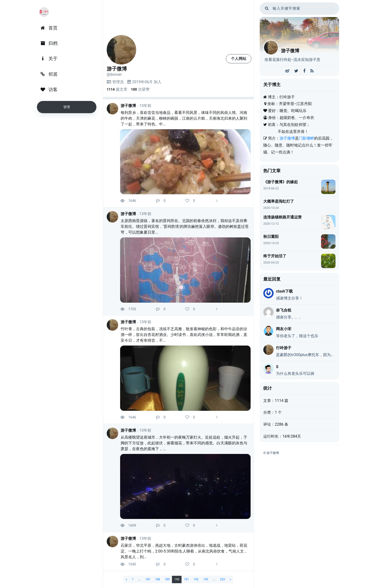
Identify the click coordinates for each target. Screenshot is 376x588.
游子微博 (128, 106)
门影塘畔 (306, 138)
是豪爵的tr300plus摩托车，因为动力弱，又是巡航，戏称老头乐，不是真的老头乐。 (306, 355)
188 (158, 579)
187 (148, 579)
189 (167, 579)
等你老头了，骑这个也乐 (297, 336)
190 (177, 579)
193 (206, 579)
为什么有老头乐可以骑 (295, 373)
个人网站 (239, 59)
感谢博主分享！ (289, 298)
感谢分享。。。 (289, 317)
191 (186, 579)
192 (196, 579)
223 (223, 579)
